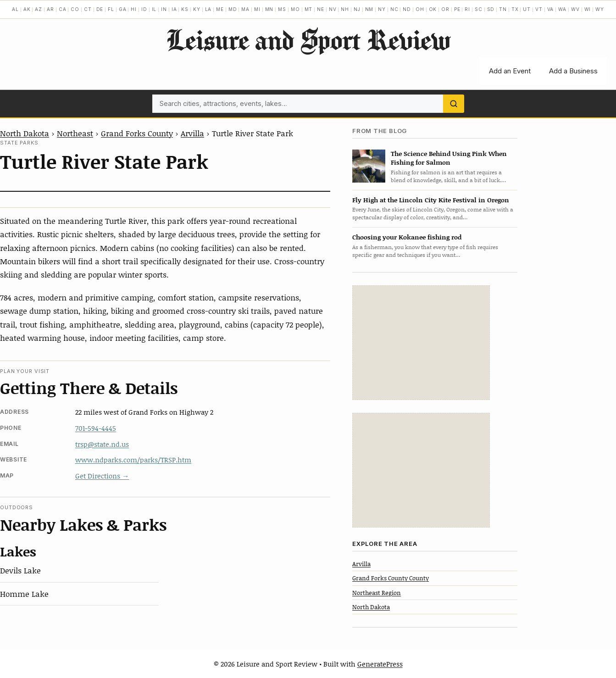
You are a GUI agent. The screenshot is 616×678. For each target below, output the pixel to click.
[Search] (454, 104)
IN (164, 9)
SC (479, 9)
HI (134, 9)
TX (515, 9)
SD (491, 9)
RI (467, 9)
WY (600, 9)
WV (575, 9)
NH (345, 9)
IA (174, 9)
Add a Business (573, 71)
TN (503, 9)
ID (144, 9)
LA (208, 9)
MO (295, 9)
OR (445, 9)
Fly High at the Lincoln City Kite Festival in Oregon (431, 200)
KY (197, 9)
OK (433, 9)
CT (88, 9)
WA (562, 9)
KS (185, 9)
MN (269, 9)
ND (407, 9)
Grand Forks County (137, 133)
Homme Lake (24, 594)
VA (551, 9)
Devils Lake (20, 570)
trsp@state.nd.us (102, 444)
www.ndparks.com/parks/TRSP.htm (133, 460)
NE (321, 9)
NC (394, 9)
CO (75, 9)
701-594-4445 (96, 428)
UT (527, 9)
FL (111, 9)
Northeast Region (377, 593)
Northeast (75, 133)
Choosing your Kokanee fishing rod (407, 237)
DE (100, 9)
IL (154, 9)
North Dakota (25, 133)
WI (588, 9)
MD (233, 9)
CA (63, 9)
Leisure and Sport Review (308, 39)
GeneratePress (380, 664)
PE (457, 9)
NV (333, 9)
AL (15, 9)
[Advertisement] (421, 343)
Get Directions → (102, 476)
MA (245, 9)
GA (123, 9)
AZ (39, 9)
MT (309, 9)
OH (420, 9)
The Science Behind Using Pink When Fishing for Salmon (449, 158)
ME (220, 9)
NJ (357, 9)
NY (382, 9)
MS (282, 9)
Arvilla (192, 133)
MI (257, 9)
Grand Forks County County (391, 578)
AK (27, 9)
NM (369, 9)
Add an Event (510, 71)
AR (50, 9)
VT (539, 9)
